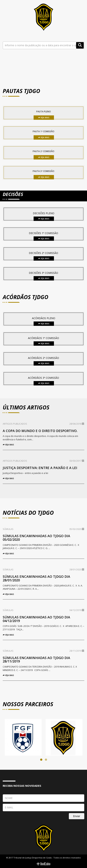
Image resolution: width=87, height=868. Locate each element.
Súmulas (8, 529)
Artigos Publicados (15, 424)
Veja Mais (44, 118)
